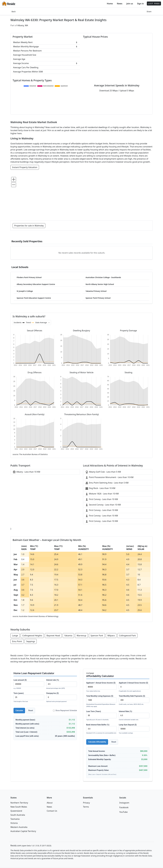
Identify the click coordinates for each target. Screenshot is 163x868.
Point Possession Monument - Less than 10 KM (109, 477)
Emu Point (17, 641)
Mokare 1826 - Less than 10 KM (102, 494)
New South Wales (19, 807)
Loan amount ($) (29, 684)
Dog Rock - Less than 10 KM (100, 488)
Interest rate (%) (62, 684)
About (50, 803)
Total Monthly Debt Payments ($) (134, 700)
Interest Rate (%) (134, 716)
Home (110, 4)
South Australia (18, 815)
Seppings (31, 641)
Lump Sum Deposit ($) (134, 729)
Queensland (16, 811)
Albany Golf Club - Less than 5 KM (103, 472)
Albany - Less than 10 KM (26, 472)
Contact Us (52, 811)
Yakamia (68, 636)
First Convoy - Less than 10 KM (102, 499)
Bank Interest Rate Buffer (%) (101, 729)
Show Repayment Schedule (65, 710)
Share (149, 11)
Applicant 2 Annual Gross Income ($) (134, 687)
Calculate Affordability (97, 742)
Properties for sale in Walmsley (29, 226)
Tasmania (15, 819)
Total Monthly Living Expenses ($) (101, 701)
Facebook (124, 807)
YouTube (123, 812)
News (120, 4)
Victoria (14, 823)
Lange (15, 636)
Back (14, 11)
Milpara (111, 636)
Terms (86, 807)
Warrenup (81, 636)
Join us (130, 4)
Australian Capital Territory (23, 831)
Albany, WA (23, 25)
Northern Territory (19, 803)
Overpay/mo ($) (62, 697)
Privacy (86, 803)
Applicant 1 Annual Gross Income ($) (101, 687)
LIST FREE (154, 3)
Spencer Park (97, 636)
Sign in (140, 4)
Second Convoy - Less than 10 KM (103, 505)
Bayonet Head (53, 636)
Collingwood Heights (32, 636)
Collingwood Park (127, 636)
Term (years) (29, 697)
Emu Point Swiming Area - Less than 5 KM (107, 483)
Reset (31, 710)
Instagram (124, 803)
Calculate (19, 710)
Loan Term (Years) (101, 716)
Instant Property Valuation (25, 167)
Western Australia (19, 827)
